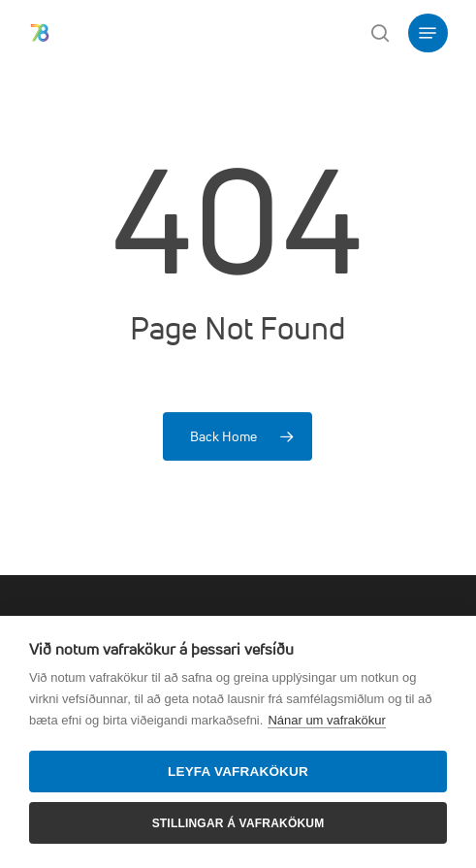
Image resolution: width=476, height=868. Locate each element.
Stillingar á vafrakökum (238, 823)
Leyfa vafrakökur (238, 772)
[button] (428, 33)
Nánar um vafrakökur (326, 720)
